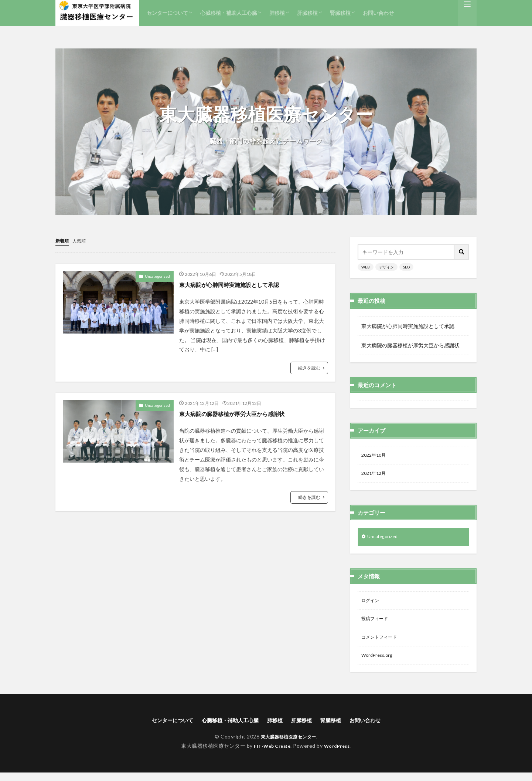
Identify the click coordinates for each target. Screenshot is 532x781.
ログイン (372, 604)
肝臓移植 (307, 13)
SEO (406, 267)
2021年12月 (375, 475)
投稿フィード (377, 624)
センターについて (167, 13)
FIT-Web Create (270, 754)
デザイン (386, 267)
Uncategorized (157, 276)
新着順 (63, 241)
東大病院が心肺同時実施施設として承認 (239, 284)
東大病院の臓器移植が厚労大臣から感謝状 (242, 413)
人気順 (82, 241)
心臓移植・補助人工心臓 (229, 13)
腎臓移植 (340, 13)
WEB (366, 267)
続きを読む (309, 367)
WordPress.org (379, 662)
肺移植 (277, 13)
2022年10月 (375, 456)
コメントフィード (382, 643)
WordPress (340, 754)
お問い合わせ (378, 13)
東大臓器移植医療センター (289, 745)
